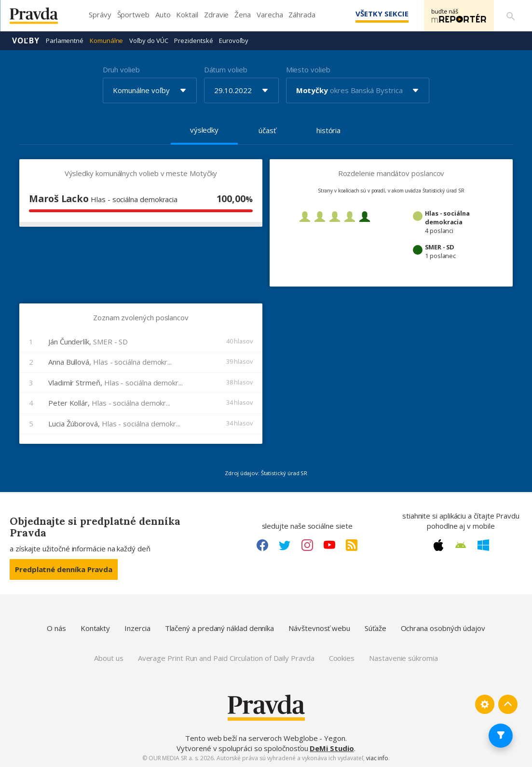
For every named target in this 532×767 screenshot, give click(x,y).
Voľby (26, 41)
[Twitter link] (285, 545)
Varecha (270, 14)
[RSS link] (352, 545)
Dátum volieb (226, 69)
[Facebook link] (262, 545)
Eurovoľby (233, 41)
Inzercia (137, 628)
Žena (243, 14)
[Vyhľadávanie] (511, 16)
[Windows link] (483, 545)
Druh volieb (121, 69)
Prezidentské (193, 41)
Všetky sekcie (382, 14)
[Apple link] (438, 545)
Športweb (133, 14)
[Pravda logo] (41, 18)
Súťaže (375, 628)
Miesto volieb (308, 69)
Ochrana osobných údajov (443, 628)
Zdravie (216, 14)
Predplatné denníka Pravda (64, 569)
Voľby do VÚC (149, 41)
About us (109, 658)
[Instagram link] (307, 545)
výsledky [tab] (204, 130)
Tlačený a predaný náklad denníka (220, 628)
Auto (163, 14)
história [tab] (328, 130)
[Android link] (461, 545)
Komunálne (106, 41)
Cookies (342, 658)
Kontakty (95, 628)
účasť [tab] (267, 130)
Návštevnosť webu (319, 628)
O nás (56, 628)
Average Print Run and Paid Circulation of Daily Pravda (226, 658)
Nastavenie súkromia (403, 658)
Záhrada (302, 14)
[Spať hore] (508, 704)
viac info (377, 758)
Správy (100, 14)
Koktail (187, 14)
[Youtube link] (329, 545)
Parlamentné (65, 41)
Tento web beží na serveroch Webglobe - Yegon (265, 738)
